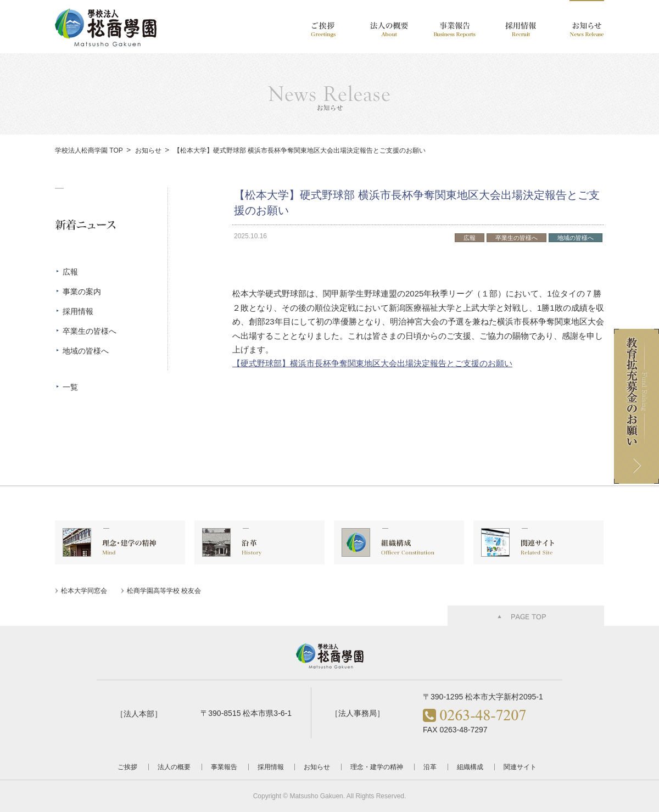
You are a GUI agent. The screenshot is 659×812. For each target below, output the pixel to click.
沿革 (430, 767)
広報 (70, 272)
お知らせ (148, 151)
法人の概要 (174, 767)
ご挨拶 (127, 767)
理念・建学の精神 (377, 767)
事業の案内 (82, 292)
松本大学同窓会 (84, 591)
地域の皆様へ (86, 351)
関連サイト (520, 767)
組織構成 (470, 767)
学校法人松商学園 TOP (89, 151)
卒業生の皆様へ (90, 331)
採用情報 (78, 311)
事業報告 (224, 767)
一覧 (70, 387)
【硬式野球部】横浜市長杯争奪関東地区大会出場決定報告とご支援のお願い (372, 363)
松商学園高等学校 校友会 (164, 591)
